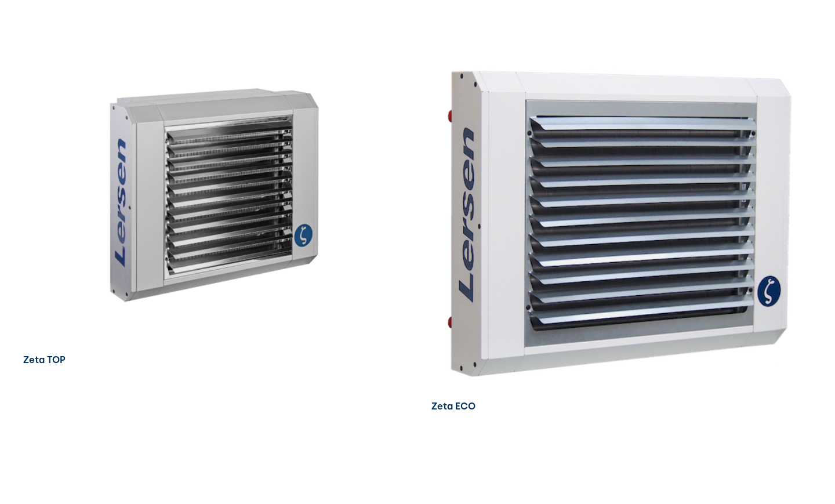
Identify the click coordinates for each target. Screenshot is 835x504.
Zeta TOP (44, 360)
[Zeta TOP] (213, 64)
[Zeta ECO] (622, 64)
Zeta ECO (453, 406)
